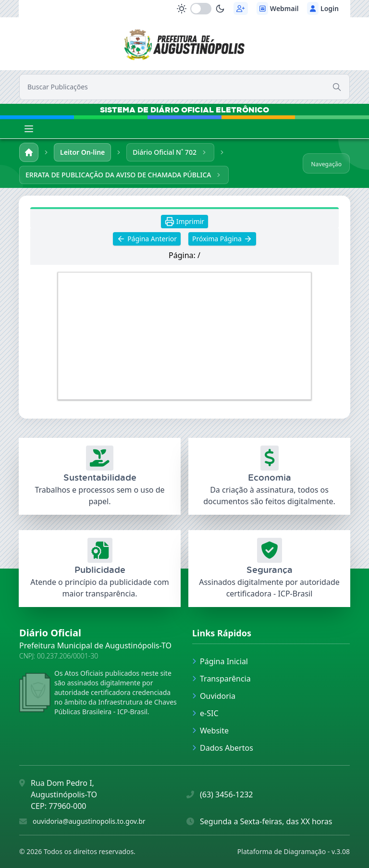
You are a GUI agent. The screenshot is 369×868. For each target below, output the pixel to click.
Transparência (221, 679)
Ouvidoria (214, 696)
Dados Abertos (223, 748)
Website (210, 731)
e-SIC (205, 713)
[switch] (201, 9)
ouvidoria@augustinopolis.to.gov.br (89, 821)
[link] (184, 42)
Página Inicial (220, 661)
